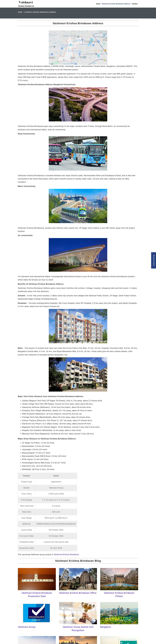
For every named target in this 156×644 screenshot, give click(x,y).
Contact (135, 4)
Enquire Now (154, 260)
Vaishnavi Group (27, 627)
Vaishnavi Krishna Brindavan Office (78, 593)
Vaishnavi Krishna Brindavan (66, 554)
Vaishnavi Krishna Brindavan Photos (119, 595)
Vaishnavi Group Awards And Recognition (78, 629)
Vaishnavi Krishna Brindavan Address (116, 4)
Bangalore (106, 627)
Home (98, 4)
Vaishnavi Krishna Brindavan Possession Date (37, 595)
